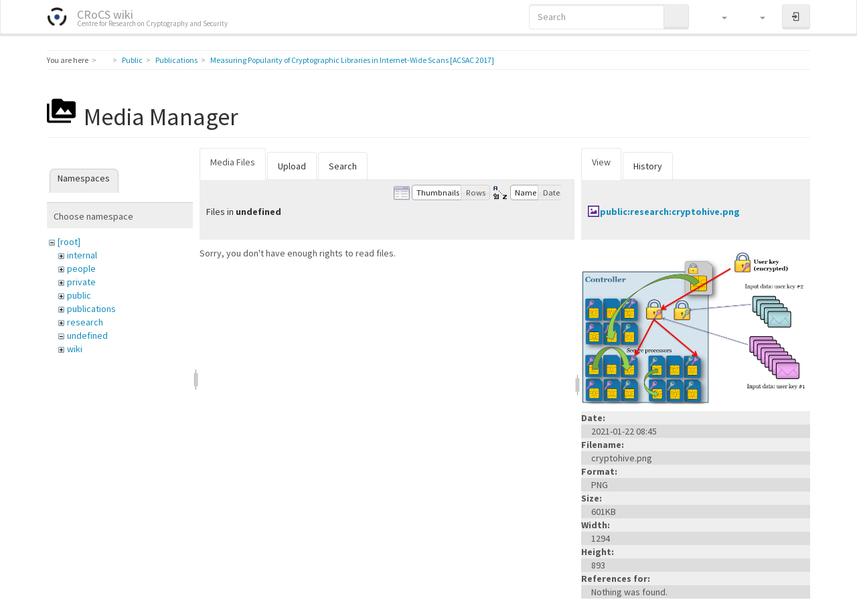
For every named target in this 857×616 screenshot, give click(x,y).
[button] (718, 17)
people (81, 268)
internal (82, 255)
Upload (292, 166)
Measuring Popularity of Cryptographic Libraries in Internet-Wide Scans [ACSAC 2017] (352, 60)
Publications (176, 60)
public (79, 295)
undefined (87, 335)
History (648, 166)
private (81, 282)
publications (91, 309)
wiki (75, 349)
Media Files (233, 162)
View (601, 162)
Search (343, 166)
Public (132, 60)
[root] (69, 242)
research (85, 322)
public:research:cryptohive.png (670, 212)
